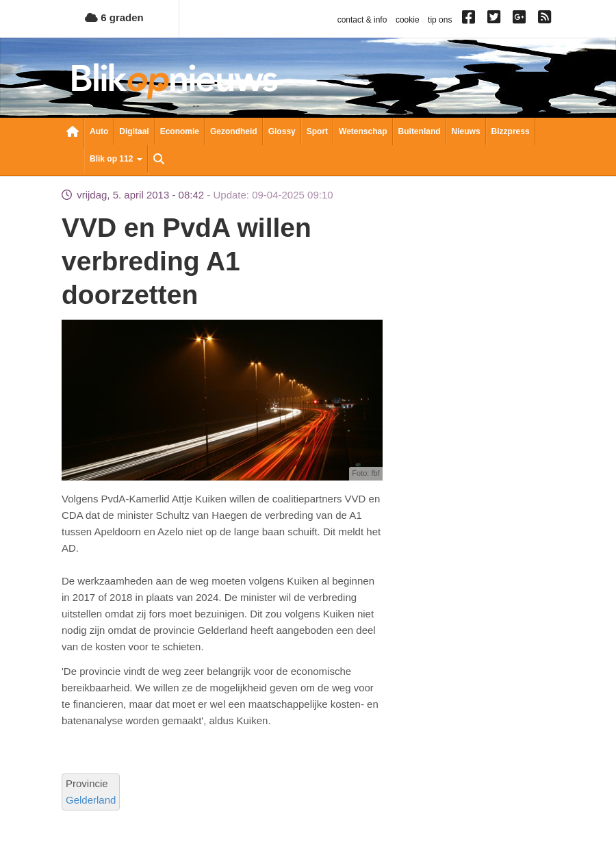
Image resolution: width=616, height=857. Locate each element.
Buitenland (420, 131)
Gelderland (91, 800)
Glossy (282, 131)
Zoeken (159, 160)
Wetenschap (363, 131)
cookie (408, 20)
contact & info (362, 20)
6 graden (114, 17)
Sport (317, 131)
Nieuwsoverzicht (73, 133)
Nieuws (466, 131)
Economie (180, 131)
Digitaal (134, 131)
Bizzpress (511, 131)
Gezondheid (234, 131)
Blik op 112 (116, 159)
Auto (99, 131)
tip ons (440, 20)
